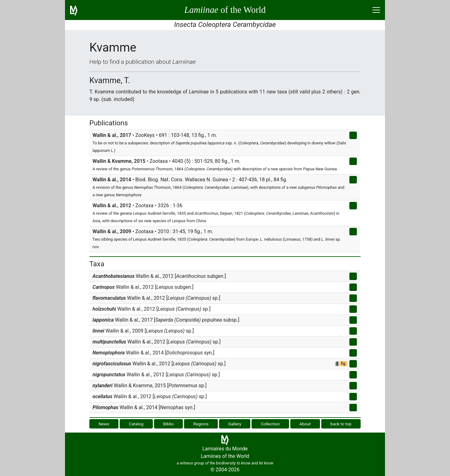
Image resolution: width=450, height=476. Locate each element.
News (104, 424)
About (305, 424)
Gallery (235, 424)
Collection (270, 424)
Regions (201, 424)
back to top (341, 424)
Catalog (136, 424)
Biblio (168, 424)
